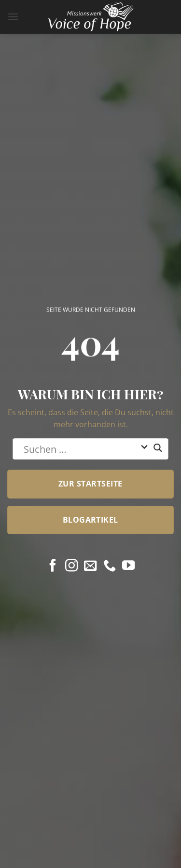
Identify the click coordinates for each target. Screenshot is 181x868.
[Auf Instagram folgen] (71, 566)
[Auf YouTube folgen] (128, 566)
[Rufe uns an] (110, 566)
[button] (13, 17)
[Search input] (79, 449)
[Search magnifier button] (158, 452)
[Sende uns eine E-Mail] (90, 566)
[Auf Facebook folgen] (53, 566)
